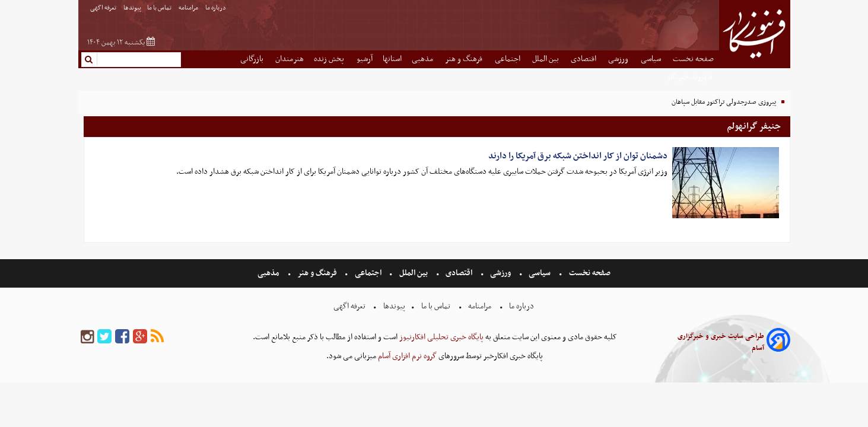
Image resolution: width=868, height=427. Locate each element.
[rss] (157, 337)
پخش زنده (330, 59)
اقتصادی (584, 59)
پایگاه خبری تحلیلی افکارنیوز (441, 337)
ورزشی (619, 59)
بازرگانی (253, 59)
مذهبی (423, 59)
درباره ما (216, 8)
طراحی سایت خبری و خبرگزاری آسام (721, 342)
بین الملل (546, 59)
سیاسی (652, 59)
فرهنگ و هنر (465, 59)
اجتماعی (508, 59)
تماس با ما (160, 8)
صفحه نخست (693, 59)
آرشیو (365, 59)
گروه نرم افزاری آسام (406, 356)
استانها (392, 59)
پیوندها (132, 8)
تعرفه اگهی (104, 8)
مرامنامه (189, 8)
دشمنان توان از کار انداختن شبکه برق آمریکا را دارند (578, 156)
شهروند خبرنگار (690, 77)
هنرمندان (290, 59)
